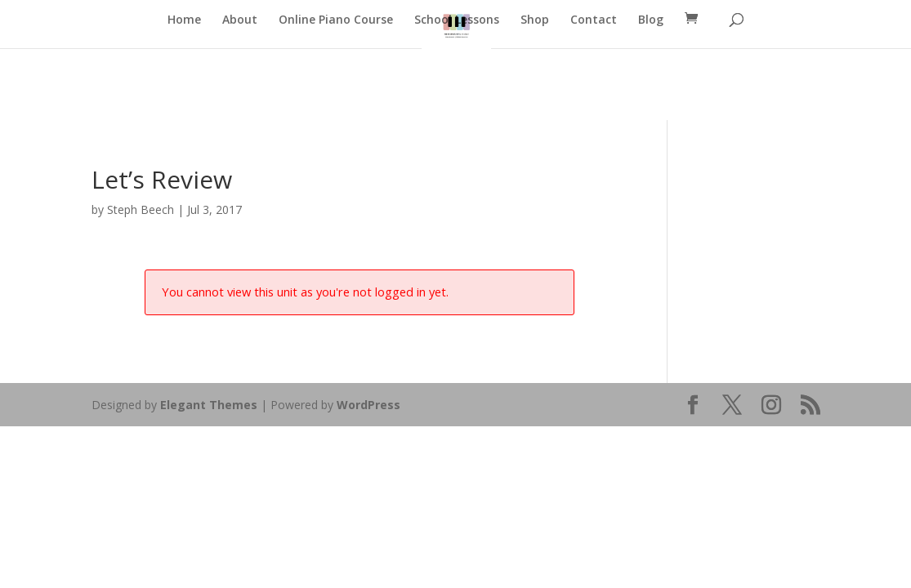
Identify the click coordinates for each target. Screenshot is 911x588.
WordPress (368, 405)
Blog (651, 20)
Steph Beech (141, 209)
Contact (594, 20)
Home (184, 20)
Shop (535, 20)
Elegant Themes (209, 405)
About (240, 20)
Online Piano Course (336, 20)
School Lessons (457, 20)
